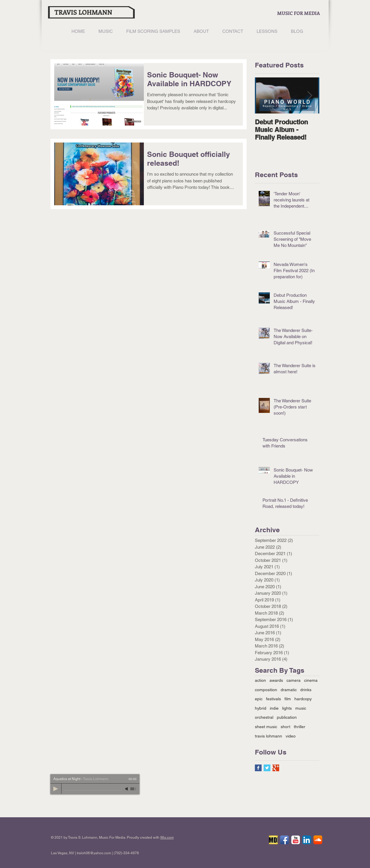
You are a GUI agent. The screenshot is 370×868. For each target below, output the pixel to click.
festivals (273, 699)
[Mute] (127, 789)
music (301, 708)
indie (274, 708)
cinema (311, 680)
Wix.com (167, 838)
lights (287, 708)
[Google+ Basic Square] (276, 768)
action (260, 680)
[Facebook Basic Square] (258, 768)
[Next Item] (310, 95)
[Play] (56, 789)
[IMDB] (273, 840)
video (291, 736)
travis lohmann (268, 736)
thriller (300, 727)
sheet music (266, 727)
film (288, 699)
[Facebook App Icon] (284, 840)
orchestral (264, 717)
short (285, 727)
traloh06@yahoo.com (94, 853)
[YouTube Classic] (296, 840)
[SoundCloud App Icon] (318, 840)
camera (294, 680)
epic (259, 699)
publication (287, 717)
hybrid (261, 708)
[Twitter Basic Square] (267, 768)
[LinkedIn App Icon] (307, 840)
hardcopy (303, 699)
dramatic (289, 690)
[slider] (134, 789)
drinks (306, 690)
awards (276, 680)
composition (266, 690)
